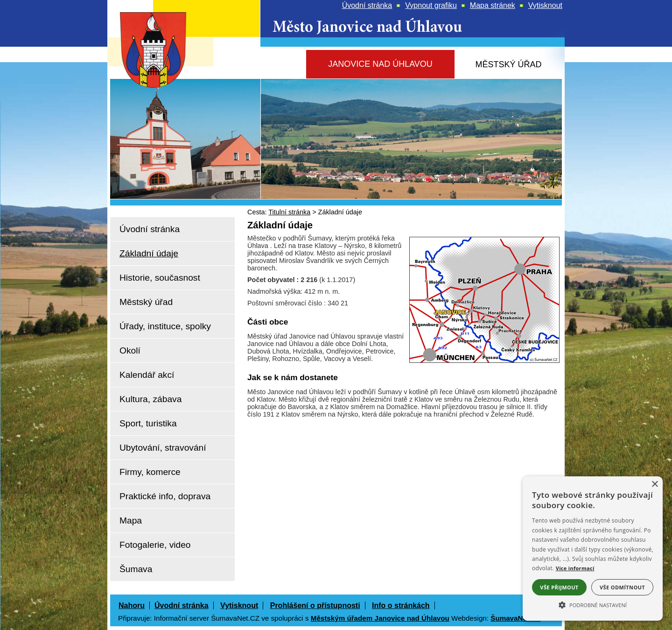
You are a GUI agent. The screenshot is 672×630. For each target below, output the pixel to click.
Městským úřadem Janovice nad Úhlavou (380, 618)
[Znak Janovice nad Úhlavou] (163, 77)
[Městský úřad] (508, 65)
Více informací (575, 568)
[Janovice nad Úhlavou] (380, 64)
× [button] (654, 485)
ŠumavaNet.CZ (515, 618)
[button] (593, 604)
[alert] (593, 549)
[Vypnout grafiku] (431, 6)
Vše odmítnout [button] (622, 587)
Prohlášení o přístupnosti (315, 605)
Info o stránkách (401, 605)
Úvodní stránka (182, 605)
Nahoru (132, 605)
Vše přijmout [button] (559, 587)
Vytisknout (239, 605)
